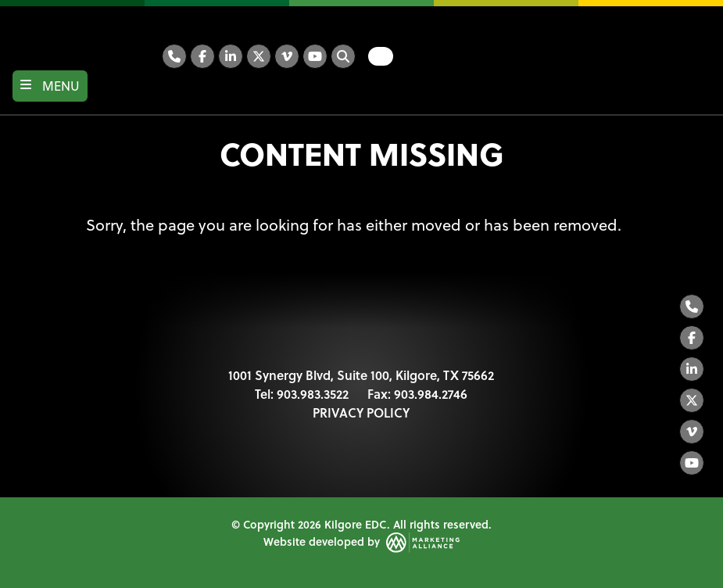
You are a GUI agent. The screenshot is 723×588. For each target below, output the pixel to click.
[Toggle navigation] (50, 86)
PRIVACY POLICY (361, 412)
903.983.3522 (313, 394)
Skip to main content (0, 14)
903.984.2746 (431, 394)
